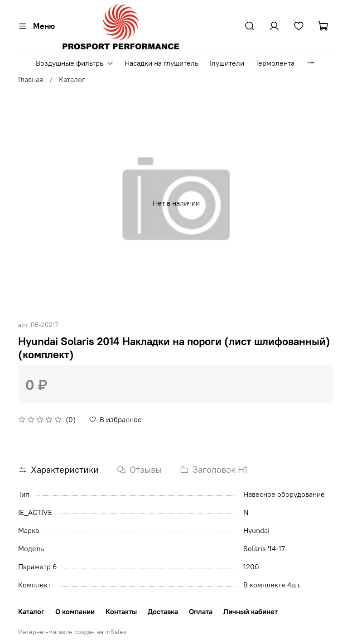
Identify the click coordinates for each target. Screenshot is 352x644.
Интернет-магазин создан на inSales (72, 632)
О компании (75, 611)
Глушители (227, 63)
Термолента (275, 63)
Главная (31, 79)
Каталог (72, 79)
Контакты (121, 611)
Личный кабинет (251, 611)
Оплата (201, 611)
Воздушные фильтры (75, 63)
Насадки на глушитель (162, 63)
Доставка (163, 611)
